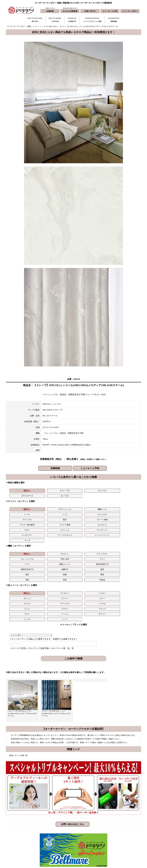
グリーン (106, 561)
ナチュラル (19, 513)
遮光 (41, 513)
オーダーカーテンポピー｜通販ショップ (22, 26)
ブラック (127, 566)
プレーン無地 (62, 513)
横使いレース (41, 542)
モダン (19, 518)
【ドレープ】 (41, 491)
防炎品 (127, 547)
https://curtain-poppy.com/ (35, 838)
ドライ (127, 537)
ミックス (84, 571)
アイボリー (41, 561)
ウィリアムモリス (106, 518)
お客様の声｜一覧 (58, 839)
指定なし (19, 491)
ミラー (19, 542)
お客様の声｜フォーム (59, 843)
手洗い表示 (106, 537)
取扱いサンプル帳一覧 (18, 707)
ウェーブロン (62, 537)
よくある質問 (113, 835)
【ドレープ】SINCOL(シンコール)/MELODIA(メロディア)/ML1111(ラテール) (56, 665)
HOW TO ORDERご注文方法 (55, 20)
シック (106, 508)
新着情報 (86, 831)
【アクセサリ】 (84, 491)
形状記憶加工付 (62, 542)
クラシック (41, 518)
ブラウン (106, 566)
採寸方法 (54, 831)
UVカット (41, 537)
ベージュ (41, 571)
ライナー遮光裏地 (84, 513)
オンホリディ (84, 518)
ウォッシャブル (84, 537)
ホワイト (62, 571)
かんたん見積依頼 (89, 843)
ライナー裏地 (106, 513)
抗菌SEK (106, 542)
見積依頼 (55, 468)
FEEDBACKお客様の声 (72, 20)
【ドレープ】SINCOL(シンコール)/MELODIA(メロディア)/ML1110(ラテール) (22, 665)
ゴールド (19, 566)
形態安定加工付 (84, 542)
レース (84, 508)
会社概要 (112, 839)
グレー (127, 561)
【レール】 (106, 491)
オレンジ (84, 561)
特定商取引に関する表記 (118, 847)
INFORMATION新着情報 (114, 20)
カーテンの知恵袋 (58, 851)
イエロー (62, 561)
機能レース (62, 508)
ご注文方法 (55, 835)
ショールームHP (89, 847)
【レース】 (62, 491)
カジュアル (127, 508)
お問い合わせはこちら (73, 776)
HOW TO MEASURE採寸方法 (35, 20)
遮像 (41, 547)
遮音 (127, 542)
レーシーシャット (127, 518)
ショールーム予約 (90, 468)
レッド (106, 571)
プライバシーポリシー (117, 851)
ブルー (19, 571)
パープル (62, 566)
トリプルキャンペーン (117, 831)
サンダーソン (62, 518)
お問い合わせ (87, 835)
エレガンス (127, 513)
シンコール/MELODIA (49, 26)
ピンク (84, 566)
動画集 (111, 843)
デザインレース (41, 508)
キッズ (19, 523)
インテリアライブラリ (59, 847)
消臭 (84, 547)
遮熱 (62, 547)
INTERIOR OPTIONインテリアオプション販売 (92, 20)
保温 (106, 547)
